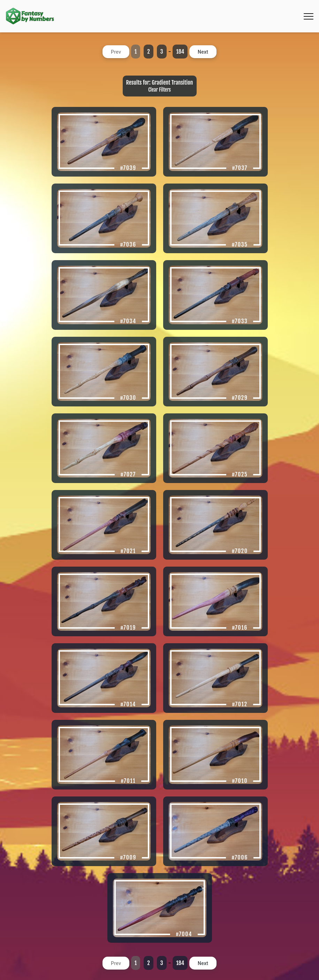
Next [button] (203, 52)
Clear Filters (159, 90)
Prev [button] (116, 52)
